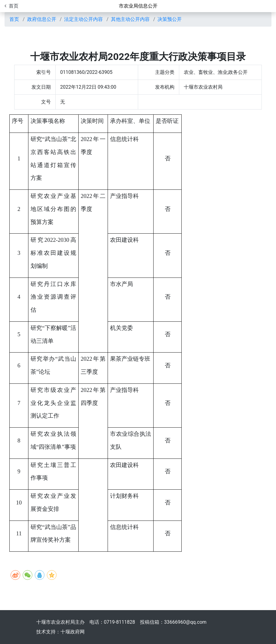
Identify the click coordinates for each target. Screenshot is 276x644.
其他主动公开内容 (130, 19)
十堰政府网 (73, 632)
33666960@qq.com (185, 622)
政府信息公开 (42, 19)
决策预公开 (170, 19)
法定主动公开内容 (83, 19)
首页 (14, 19)
